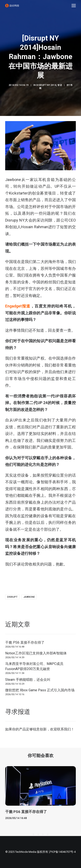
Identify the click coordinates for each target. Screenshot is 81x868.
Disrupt (12, 597)
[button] (74, 6)
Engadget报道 (18, 306)
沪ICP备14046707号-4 (62, 852)
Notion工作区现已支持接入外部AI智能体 (36, 653)
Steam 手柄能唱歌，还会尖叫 (28, 680)
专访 (60, 85)
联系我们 (64, 729)
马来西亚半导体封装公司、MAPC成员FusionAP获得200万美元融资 (34, 666)
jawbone (29, 597)
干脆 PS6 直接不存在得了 (25, 642)
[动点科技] (12, 6)
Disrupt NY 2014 (46, 85)
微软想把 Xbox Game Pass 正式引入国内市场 (40, 690)
